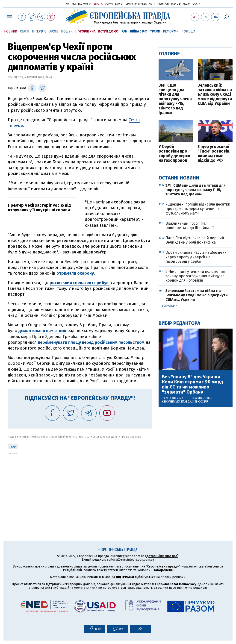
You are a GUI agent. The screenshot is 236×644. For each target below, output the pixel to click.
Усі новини (170, 306)
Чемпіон (164, 4)
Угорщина (87, 31)
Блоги (119, 4)
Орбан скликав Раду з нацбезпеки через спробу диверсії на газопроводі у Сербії (196, 257)
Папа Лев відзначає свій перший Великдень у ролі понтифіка (195, 240)
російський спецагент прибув (80, 283)
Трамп (155, 31)
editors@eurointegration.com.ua (130, 560)
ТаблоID (176, 4)
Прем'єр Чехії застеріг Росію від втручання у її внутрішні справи (39, 208)
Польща (188, 31)
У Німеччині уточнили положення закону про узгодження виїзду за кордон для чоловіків (195, 276)
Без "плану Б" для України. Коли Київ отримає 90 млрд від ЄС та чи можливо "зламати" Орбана (193, 384)
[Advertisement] (80, 487)
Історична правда (136, 4)
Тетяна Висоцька (199, 398)
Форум (109, 4)
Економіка (85, 4)
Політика (70, 4)
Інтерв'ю (39, 31)
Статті (25, 31)
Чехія (13, 447)
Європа (98, 4)
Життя (153, 4)
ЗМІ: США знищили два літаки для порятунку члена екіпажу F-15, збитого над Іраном (175, 99)
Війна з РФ (139, 31)
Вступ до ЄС (108, 31)
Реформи (171, 31)
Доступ (197, 4)
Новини (11, 31)
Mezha (187, 4)
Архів (54, 31)
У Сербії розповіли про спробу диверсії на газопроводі (174, 154)
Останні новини (179, 178)
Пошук (67, 31)
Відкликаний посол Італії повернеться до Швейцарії (190, 226)
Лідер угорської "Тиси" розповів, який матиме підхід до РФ (214, 154)
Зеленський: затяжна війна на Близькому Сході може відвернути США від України (215, 95)
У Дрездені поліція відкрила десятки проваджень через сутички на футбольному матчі (198, 209)
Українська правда (47, 4)
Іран (124, 31)
